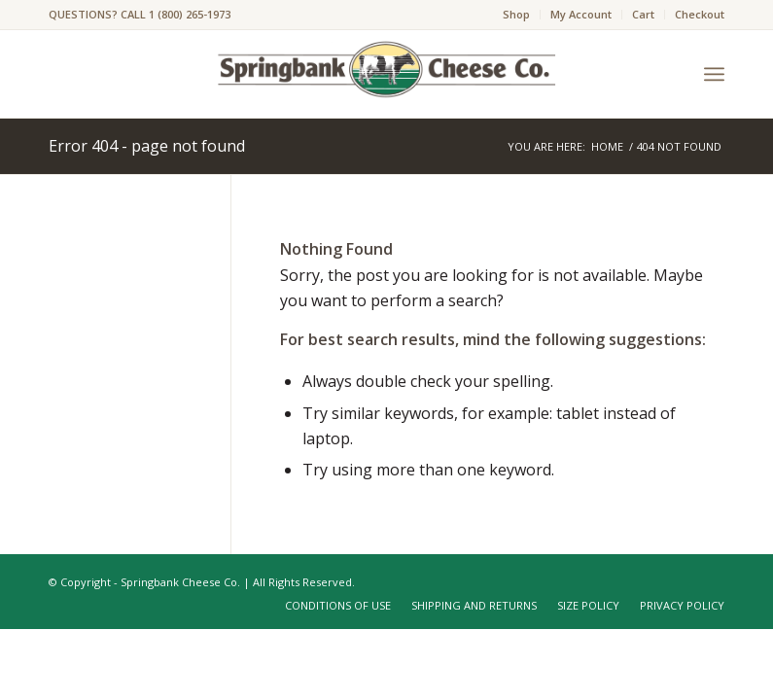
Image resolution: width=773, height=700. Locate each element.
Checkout (700, 14)
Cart (643, 14)
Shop (516, 14)
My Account (581, 14)
